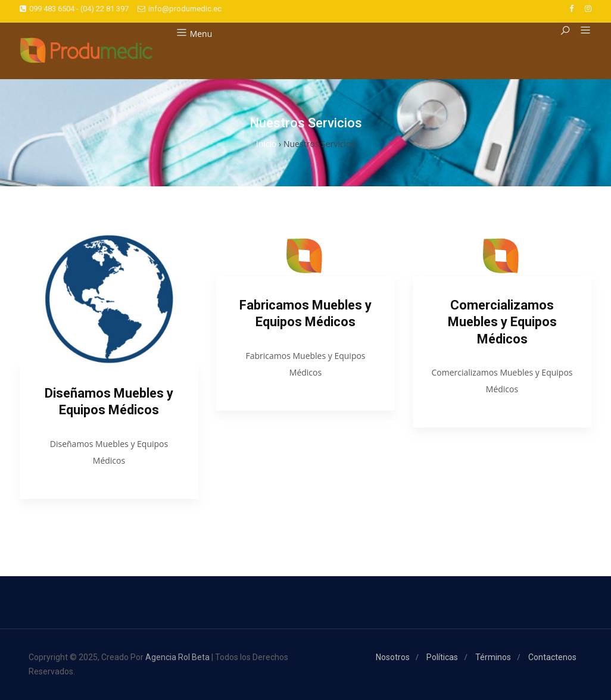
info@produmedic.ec (180, 9)
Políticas (442, 657)
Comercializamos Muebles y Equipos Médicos (502, 322)
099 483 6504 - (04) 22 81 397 (74, 9)
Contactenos (552, 657)
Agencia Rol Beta (177, 657)
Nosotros (393, 657)
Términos (493, 657)
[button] (581, 31)
